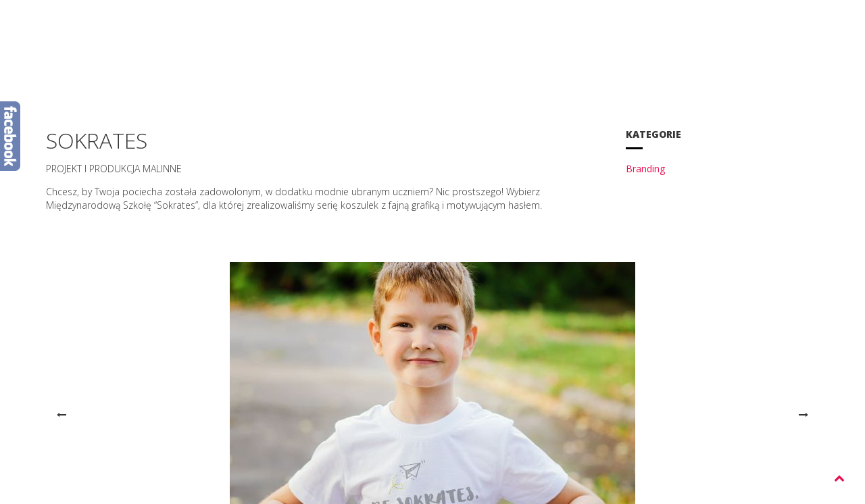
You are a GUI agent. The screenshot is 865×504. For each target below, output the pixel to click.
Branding (645, 169)
